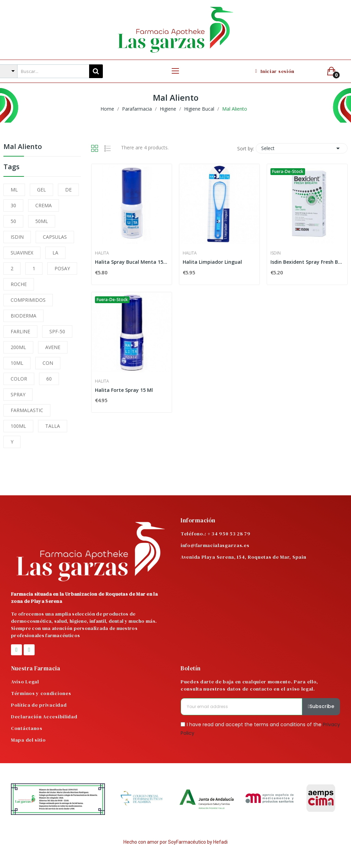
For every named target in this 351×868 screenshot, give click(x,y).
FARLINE (20, 331)
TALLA (53, 426)
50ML (42, 221)
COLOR (19, 379)
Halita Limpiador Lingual (212, 262)
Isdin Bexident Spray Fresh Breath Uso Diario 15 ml (307, 262)
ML (14, 190)
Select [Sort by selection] (302, 148)
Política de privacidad (39, 705)
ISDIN (17, 237)
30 (13, 205)
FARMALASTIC (27, 410)
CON (48, 363)
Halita (102, 253)
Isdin (276, 253)
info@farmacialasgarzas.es (215, 545)
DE (68, 190)
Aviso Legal (25, 682)
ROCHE (19, 284)
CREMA (44, 205)
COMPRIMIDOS (28, 300)
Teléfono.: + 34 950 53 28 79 (216, 534)
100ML (18, 426)
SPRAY (18, 394)
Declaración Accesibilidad (44, 717)
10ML (17, 363)
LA (55, 253)
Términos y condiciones (41, 693)
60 (49, 379)
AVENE (53, 347)
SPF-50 (57, 331)
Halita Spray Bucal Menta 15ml (132, 262)
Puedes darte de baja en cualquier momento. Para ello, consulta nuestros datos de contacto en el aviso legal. (249, 685)
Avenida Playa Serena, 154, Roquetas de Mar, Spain (243, 557)
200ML (18, 347)
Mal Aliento (23, 147)
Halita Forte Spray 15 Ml (124, 390)
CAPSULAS (55, 237)
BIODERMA (23, 316)
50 (13, 221)
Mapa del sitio (28, 740)
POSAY (62, 268)
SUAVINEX (22, 253)
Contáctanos (27, 728)
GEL (41, 190)
